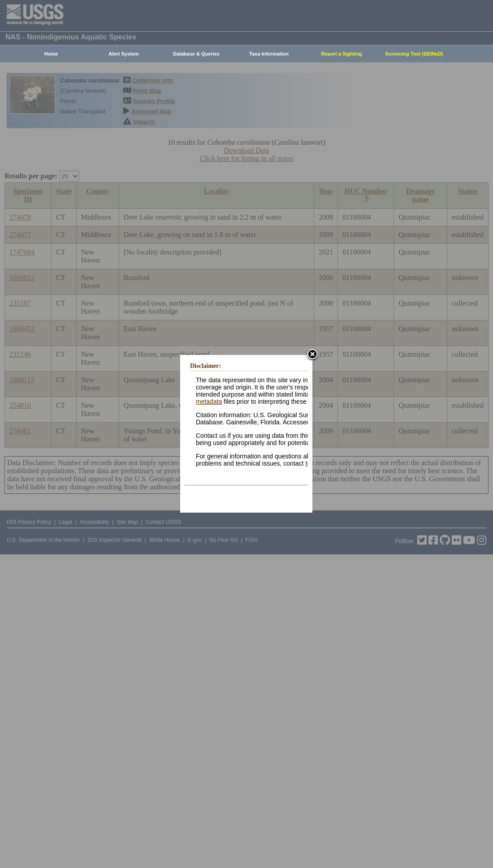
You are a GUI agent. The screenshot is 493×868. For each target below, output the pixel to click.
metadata (209, 402)
